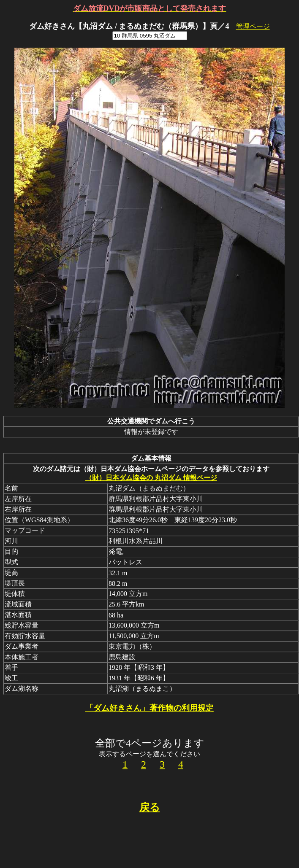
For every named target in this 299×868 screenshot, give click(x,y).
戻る (150, 807)
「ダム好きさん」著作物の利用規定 (149, 708)
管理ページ (253, 26)
